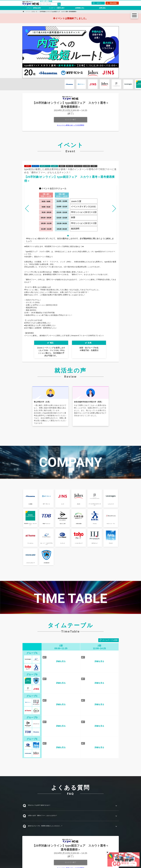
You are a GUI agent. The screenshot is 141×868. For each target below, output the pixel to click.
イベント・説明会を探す (34, 8)
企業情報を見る (80, 8)
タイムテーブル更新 (110, 640)
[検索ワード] (49, 4)
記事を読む (103, 8)
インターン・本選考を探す (57, 8)
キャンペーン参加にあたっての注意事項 (71, 125)
